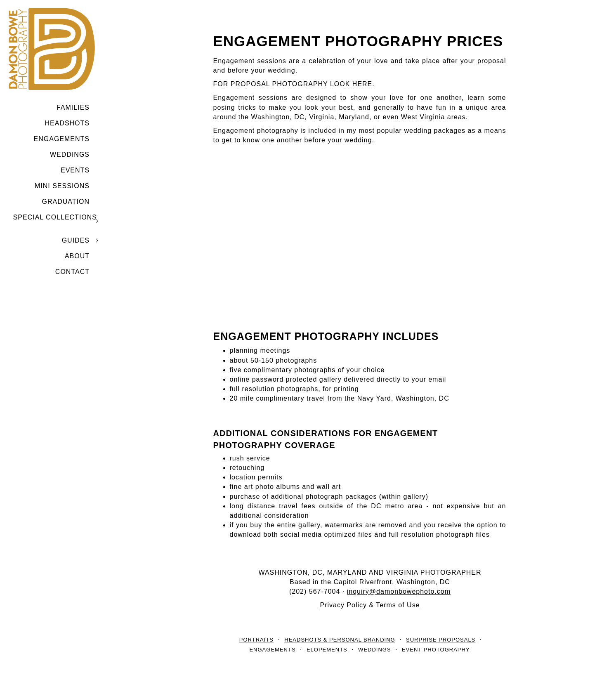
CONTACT (72, 272)
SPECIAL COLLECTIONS (55, 217)
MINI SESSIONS (62, 186)
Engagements (62, 139)
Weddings (70, 155)
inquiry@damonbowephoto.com (399, 591)
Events (75, 170)
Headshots (67, 123)
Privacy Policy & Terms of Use (370, 605)
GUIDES (76, 240)
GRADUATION (66, 202)
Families (73, 107)
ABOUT (77, 256)
